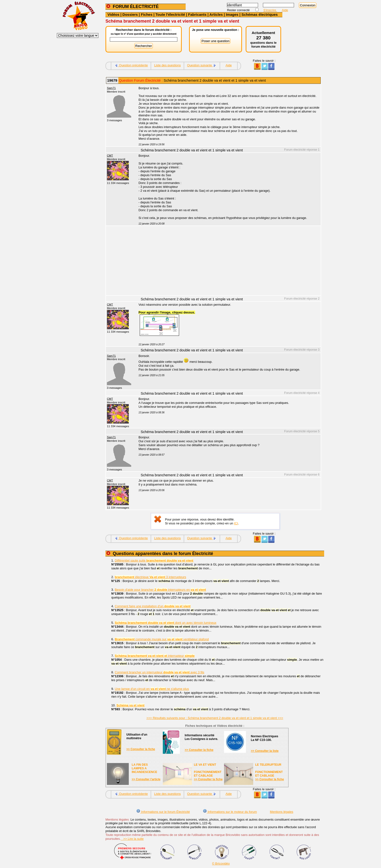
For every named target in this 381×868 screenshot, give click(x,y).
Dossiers (130, 14)
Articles (216, 14)
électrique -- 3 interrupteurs (150, 577)
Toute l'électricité (170, 14)
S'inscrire (270, 10)
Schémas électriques (260, 14)
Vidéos (113, 14)
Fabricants (197, 14)
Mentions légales (282, 812)
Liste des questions (167, 65)
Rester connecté (239, 10)
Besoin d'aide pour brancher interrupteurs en (160, 590)
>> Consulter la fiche (141, 749)
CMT (110, 156)
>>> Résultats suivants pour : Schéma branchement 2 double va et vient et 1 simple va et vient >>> (215, 718)
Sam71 (111, 88)
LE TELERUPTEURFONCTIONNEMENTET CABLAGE (269, 770)
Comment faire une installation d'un (153, 606)
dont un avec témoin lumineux (165, 623)
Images (232, 14)
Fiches (147, 14)
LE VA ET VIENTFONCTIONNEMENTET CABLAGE (208, 770)
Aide (285, 10)
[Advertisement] (227, 261)
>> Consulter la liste (265, 751)
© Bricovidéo (221, 864)
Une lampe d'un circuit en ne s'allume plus (152, 689)
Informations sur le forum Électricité (163, 812)
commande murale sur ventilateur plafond (162, 639)
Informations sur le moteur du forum (230, 812)
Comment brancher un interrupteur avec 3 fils (159, 672)
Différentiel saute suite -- (154, 560)
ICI (236, 523)
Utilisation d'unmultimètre (137, 736)
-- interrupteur (155, 656)
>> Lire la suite (132, 839)
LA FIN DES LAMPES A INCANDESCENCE (144, 768)
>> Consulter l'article (146, 779)
